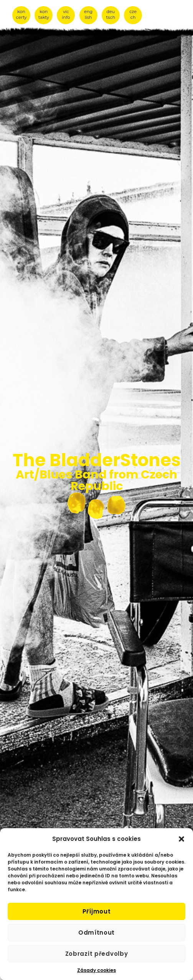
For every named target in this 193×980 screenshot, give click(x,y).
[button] (181, 839)
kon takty (44, 14)
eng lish (88, 14)
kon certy (21, 14)
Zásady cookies (96, 970)
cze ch (133, 14)
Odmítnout (96, 933)
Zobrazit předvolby (97, 954)
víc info (66, 14)
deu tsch (111, 14)
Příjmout (97, 911)
